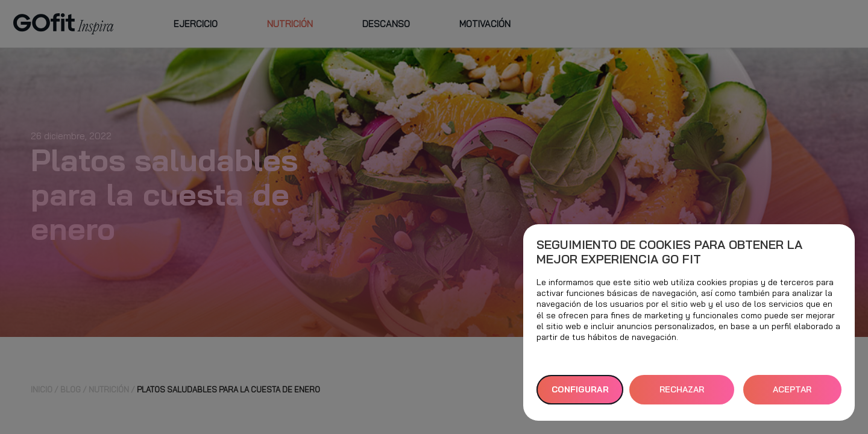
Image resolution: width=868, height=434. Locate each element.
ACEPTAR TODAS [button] (792, 394)
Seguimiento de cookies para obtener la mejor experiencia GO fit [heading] (669, 252)
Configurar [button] (580, 389)
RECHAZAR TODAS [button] (682, 394)
